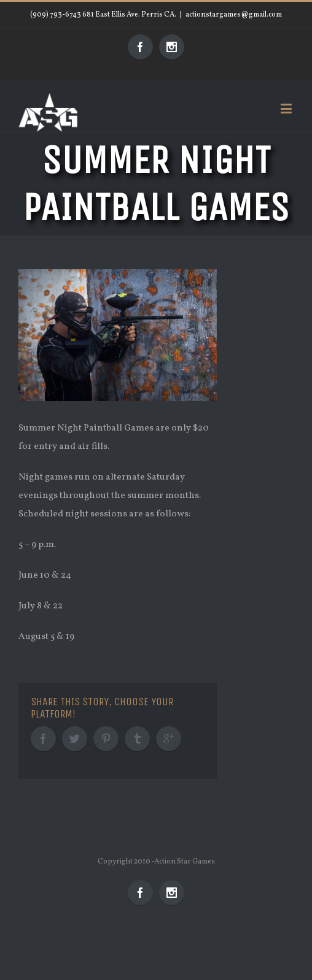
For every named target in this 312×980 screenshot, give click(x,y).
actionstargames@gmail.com (234, 15)
